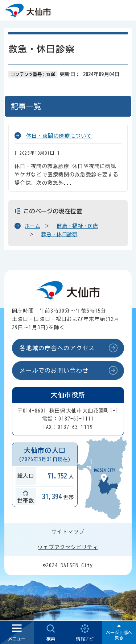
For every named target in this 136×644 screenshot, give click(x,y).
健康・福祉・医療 (77, 226)
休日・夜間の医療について (59, 136)
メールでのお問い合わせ (54, 371)
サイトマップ (68, 532)
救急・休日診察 (59, 234)
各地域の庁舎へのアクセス (57, 348)
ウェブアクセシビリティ (68, 547)
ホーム (32, 226)
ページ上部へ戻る (119, 635)
